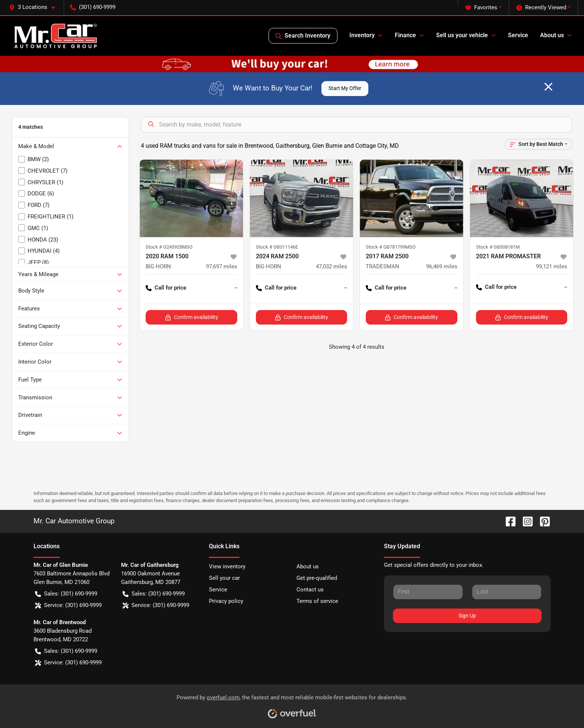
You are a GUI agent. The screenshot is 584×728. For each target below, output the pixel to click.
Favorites (481, 8)
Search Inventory (303, 36)
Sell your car (224, 578)
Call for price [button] (166, 288)
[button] (35, 7)
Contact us (310, 590)
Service (518, 35)
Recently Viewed (541, 8)
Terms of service (317, 601)
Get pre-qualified (317, 578)
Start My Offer (345, 88)
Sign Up (467, 616)
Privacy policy (226, 601)
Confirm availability (192, 317)
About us (308, 566)
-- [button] (236, 288)
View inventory (227, 566)
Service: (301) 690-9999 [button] (68, 605)
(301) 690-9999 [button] (93, 7)
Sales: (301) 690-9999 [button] (66, 594)
